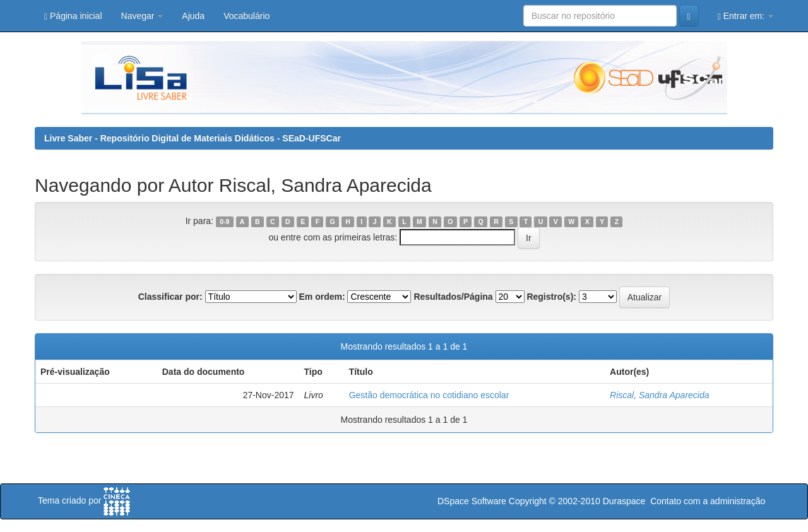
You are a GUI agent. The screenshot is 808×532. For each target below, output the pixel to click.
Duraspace (624, 501)
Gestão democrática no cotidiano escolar (429, 395)
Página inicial (73, 16)
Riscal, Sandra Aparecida (659, 395)
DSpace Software (472, 501)
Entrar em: (746, 16)
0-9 (224, 222)
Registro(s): (551, 297)
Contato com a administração (708, 501)
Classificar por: (170, 297)
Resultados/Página (453, 297)
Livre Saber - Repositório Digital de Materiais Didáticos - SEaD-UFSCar (193, 138)
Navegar (142, 16)
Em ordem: (322, 297)
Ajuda (193, 16)
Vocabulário (247, 16)
